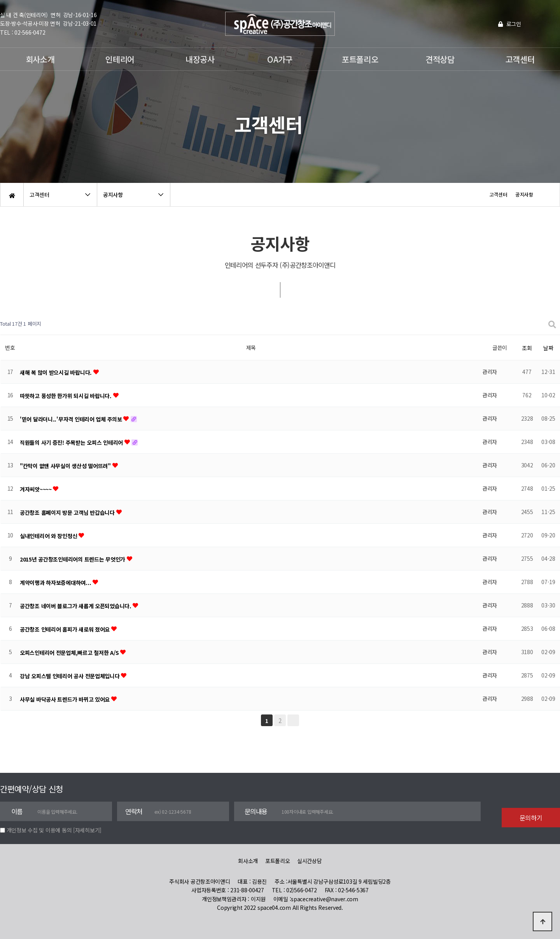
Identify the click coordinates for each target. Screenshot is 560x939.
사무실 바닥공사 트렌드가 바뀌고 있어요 (66, 699)
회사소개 (40, 59)
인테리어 (120, 59)
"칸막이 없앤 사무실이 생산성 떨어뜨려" (66, 466)
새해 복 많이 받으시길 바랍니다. (57, 372)
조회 (527, 348)
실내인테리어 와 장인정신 (49, 536)
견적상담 (440, 59)
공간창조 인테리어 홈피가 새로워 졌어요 (66, 629)
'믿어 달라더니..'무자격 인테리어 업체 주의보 (72, 419)
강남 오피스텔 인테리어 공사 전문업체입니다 (70, 676)
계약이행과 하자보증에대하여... (56, 583)
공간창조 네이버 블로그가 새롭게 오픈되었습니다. (76, 606)
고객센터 (520, 59)
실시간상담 (310, 861)
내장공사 (200, 59)
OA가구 (280, 59)
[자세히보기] (87, 830)
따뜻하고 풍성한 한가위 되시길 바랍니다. (66, 396)
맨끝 (293, 720)
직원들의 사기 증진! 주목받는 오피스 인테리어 (72, 442)
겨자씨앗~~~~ (36, 489)
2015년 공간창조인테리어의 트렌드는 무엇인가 (73, 559)
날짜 (548, 348)
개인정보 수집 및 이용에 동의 (39, 830)
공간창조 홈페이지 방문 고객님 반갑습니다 (68, 513)
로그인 (510, 24)
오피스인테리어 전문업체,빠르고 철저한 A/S (70, 653)
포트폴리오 (360, 59)
